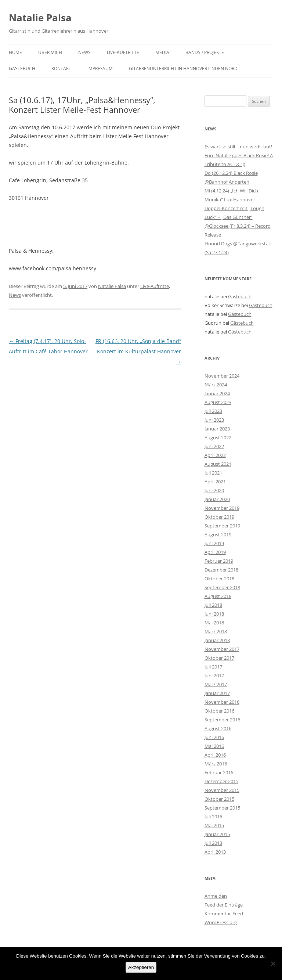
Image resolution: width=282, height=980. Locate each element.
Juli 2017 (213, 667)
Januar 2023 (217, 429)
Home (15, 52)
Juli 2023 (213, 411)
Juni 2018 (214, 614)
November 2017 (222, 649)
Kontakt (61, 69)
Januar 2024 (217, 393)
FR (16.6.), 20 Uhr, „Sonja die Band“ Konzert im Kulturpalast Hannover (138, 351)
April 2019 (215, 552)
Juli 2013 (213, 843)
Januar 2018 (217, 640)
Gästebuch (22, 69)
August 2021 (218, 464)
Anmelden (216, 896)
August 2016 (218, 728)
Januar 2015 (217, 834)
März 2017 (216, 684)
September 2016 (222, 720)
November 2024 (222, 376)
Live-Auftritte (123, 52)
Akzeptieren (141, 967)
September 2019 (222, 526)
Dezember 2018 (221, 570)
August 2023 (218, 402)
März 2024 (216, 385)
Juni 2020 (214, 490)
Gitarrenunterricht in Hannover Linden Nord (183, 69)
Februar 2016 (219, 772)
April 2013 (215, 852)
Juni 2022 (214, 446)
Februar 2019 (219, 561)
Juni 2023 (214, 420)
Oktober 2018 (219, 579)
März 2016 (216, 764)
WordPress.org (221, 922)
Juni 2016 (214, 737)
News (84, 52)
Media (162, 52)
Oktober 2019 (219, 517)
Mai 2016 (214, 746)
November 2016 (222, 702)
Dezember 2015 (221, 781)
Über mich (50, 52)
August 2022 (218, 437)
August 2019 (218, 534)
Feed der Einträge (224, 905)
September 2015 (222, 808)
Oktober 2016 (219, 711)
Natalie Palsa (40, 18)
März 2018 (216, 631)
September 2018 (222, 587)
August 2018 (218, 596)
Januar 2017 (217, 693)
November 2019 (222, 508)
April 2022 (215, 455)
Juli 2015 (213, 817)
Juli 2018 (213, 605)
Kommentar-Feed (224, 914)
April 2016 (215, 755)
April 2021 (215, 482)
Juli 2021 (213, 473)
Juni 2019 (214, 543)
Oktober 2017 (219, 658)
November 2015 (222, 790)
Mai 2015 (214, 825)
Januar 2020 (217, 499)
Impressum (100, 69)
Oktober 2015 (219, 799)
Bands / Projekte (205, 52)
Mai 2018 (214, 623)
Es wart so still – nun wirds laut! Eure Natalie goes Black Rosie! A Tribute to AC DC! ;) (239, 155)
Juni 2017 (214, 675)
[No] (273, 963)
